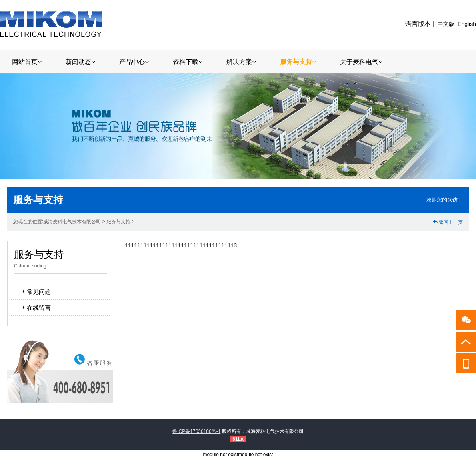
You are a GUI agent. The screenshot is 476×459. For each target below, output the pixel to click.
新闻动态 (80, 62)
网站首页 (27, 62)
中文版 (446, 24)
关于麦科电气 (361, 62)
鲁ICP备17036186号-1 (196, 431)
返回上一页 (448, 222)
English (467, 24)
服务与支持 (298, 62)
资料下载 (188, 62)
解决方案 (241, 62)
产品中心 (134, 62)
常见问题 (36, 292)
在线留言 (36, 308)
